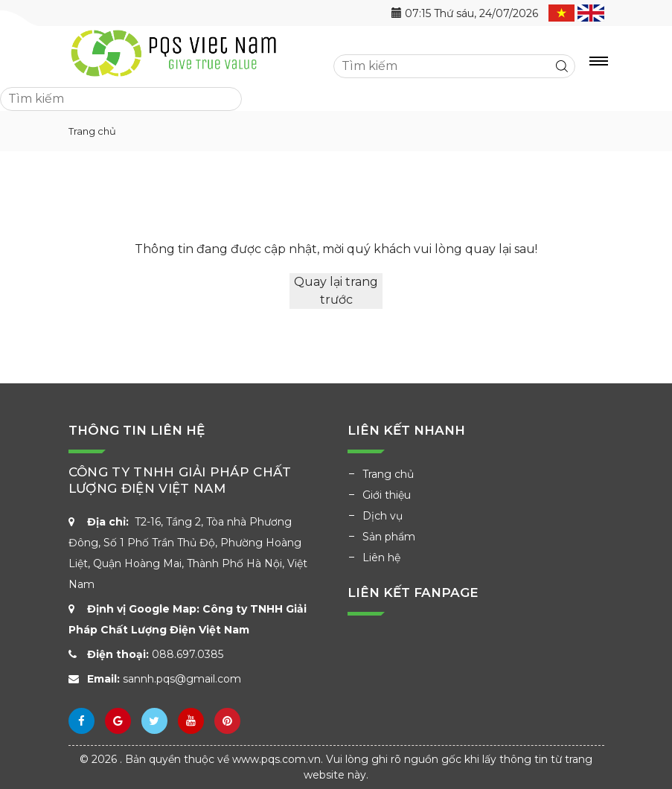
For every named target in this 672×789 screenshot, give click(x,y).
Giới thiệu (387, 495)
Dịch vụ (383, 516)
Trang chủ (388, 474)
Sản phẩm (389, 537)
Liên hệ (381, 558)
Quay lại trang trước (336, 291)
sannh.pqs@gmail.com (182, 679)
